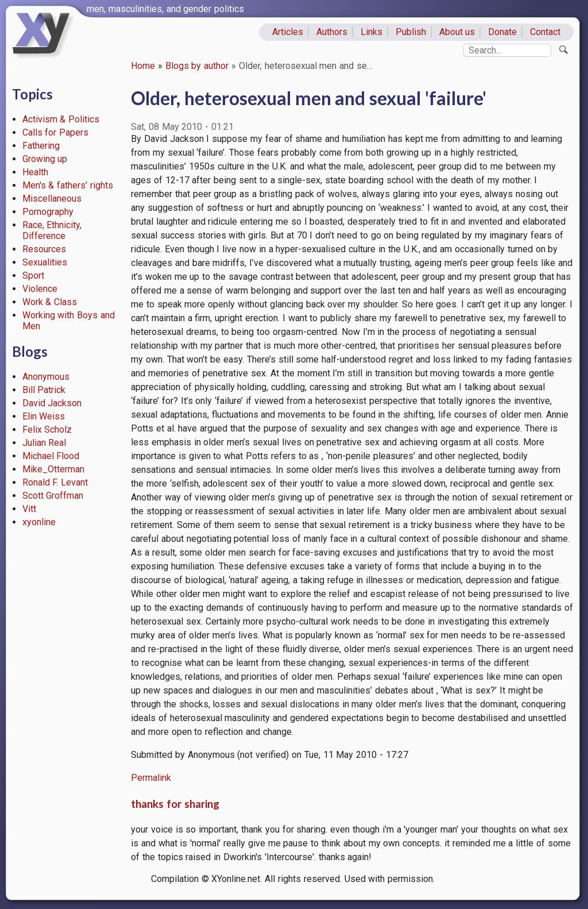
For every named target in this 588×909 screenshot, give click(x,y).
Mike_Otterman (53, 469)
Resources (44, 249)
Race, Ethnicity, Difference (52, 230)
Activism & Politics (61, 119)
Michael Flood (51, 456)
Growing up (45, 159)
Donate (502, 32)
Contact (545, 32)
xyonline (39, 522)
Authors (332, 32)
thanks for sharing (175, 804)
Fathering (41, 146)
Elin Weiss (44, 416)
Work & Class (50, 302)
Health (35, 172)
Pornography (48, 212)
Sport (33, 276)
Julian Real (45, 443)
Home (143, 66)
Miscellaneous (52, 199)
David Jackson (52, 403)
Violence (40, 289)
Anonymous (46, 377)
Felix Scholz (47, 430)
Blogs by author (197, 66)
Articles (288, 32)
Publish (411, 32)
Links (372, 32)
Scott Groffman (53, 496)
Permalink (151, 778)
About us (457, 32)
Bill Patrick (44, 390)
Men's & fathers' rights (68, 185)
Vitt (29, 509)
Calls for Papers (56, 132)
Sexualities (45, 262)
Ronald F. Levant (55, 482)
